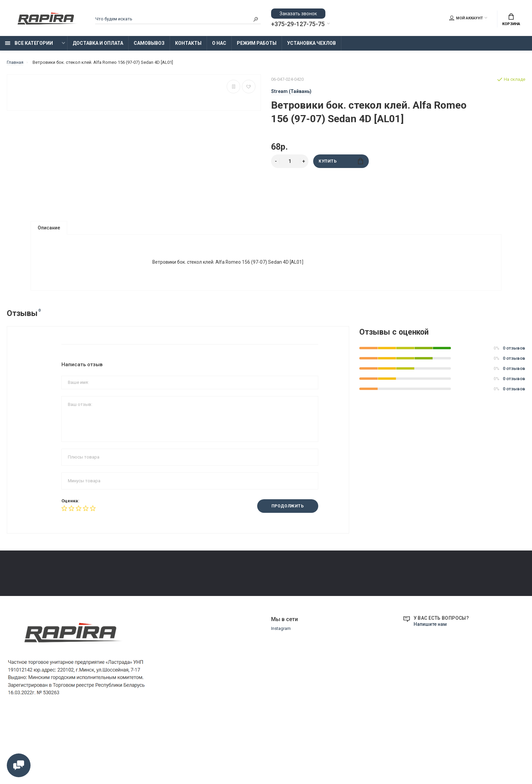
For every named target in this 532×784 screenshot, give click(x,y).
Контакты (188, 43)
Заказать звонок (298, 14)
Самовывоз (149, 43)
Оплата (14, 601)
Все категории (29, 43)
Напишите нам (430, 689)
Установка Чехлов (311, 43)
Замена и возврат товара (209, 591)
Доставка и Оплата (98, 43)
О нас (219, 43)
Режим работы (257, 43)
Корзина (511, 20)
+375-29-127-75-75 (298, 24)
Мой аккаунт (466, 18)
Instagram (281, 693)
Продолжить (288, 506)
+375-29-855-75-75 (384, 585)
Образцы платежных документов (216, 610)
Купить (341, 161)
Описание (49, 228)
